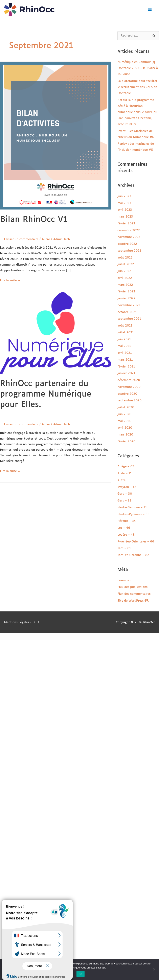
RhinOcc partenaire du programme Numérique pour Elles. (46, 394)
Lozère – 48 (126, 535)
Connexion (125, 580)
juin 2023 (124, 196)
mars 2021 (125, 360)
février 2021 (126, 367)
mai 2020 (124, 421)
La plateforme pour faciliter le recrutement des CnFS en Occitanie (137, 87)
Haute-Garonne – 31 (132, 507)
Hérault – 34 (127, 521)
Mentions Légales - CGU (21, 622)
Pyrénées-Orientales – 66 (136, 542)
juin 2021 (124, 339)
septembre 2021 (129, 319)
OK (80, 974)
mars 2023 (125, 217)
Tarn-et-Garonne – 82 (133, 555)
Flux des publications (132, 587)
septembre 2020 (129, 400)
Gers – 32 (124, 501)
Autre (46, 239)
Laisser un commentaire (21, 239)
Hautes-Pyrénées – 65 (133, 514)
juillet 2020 (126, 407)
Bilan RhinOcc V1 (34, 220)
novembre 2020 (129, 387)
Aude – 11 (125, 473)
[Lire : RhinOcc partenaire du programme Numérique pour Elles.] (56, 333)
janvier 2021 (126, 373)
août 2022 (125, 258)
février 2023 (126, 224)
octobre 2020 (127, 394)
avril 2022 (125, 278)
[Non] (154, 969)
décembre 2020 (129, 380)
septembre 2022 (129, 251)
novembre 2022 (129, 237)
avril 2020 (125, 428)
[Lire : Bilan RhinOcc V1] (56, 136)
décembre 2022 (129, 230)
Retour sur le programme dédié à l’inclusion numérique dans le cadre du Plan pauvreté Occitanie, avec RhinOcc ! (137, 112)
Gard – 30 (125, 494)
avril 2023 (125, 210)
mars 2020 (125, 435)
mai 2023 (124, 203)
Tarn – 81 (124, 548)
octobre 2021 (127, 312)
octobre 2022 (127, 244)
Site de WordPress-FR (133, 601)
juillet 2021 (126, 332)
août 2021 (125, 326)
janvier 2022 (126, 298)
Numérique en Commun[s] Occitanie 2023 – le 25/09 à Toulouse (138, 68)
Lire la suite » (10, 280)
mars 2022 (125, 285)
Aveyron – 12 (127, 487)
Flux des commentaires (134, 594)
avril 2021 (125, 353)
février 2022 (126, 292)
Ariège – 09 (126, 466)
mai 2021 (124, 346)
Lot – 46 (124, 528)
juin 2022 (124, 271)
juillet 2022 (126, 264)
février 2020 (126, 441)
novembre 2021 (129, 305)
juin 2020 (124, 414)
